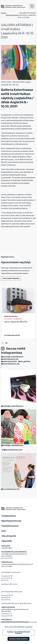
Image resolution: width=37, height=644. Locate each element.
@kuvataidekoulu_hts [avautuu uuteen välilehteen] (10, 364)
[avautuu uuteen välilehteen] (2, 450)
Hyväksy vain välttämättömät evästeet (19, 633)
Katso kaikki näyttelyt (11, 278)
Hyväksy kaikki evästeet (18, 639)
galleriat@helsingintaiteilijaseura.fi (15, 609)
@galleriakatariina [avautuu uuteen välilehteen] (9, 361)
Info (4, 531)
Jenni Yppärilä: (16, 322)
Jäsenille (7, 541)
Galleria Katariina (11, 316)
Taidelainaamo (10, 526)
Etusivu (3, 13)
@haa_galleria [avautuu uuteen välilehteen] (24, 361)
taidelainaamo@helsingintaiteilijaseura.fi (17, 564)
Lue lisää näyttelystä (12, 335)
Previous (2, 343)
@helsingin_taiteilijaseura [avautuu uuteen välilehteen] (12, 357)
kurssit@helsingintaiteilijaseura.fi (15, 554)
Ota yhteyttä (9, 536)
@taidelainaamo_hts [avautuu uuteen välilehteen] (10, 359)
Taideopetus (9, 516)
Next (6, 343)
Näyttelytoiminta (12, 15)
